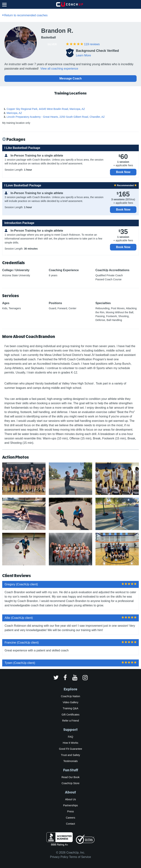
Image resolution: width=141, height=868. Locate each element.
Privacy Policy (59, 857)
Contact (70, 824)
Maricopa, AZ (14, 113)
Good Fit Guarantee (70, 749)
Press (70, 811)
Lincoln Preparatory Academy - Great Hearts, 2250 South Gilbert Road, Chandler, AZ (56, 117)
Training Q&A (71, 708)
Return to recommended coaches (25, 15)
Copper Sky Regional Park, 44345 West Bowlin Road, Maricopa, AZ (46, 109)
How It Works (70, 743)
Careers (71, 818)
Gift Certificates (70, 715)
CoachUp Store (70, 783)
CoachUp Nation (70, 696)
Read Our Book (70, 777)
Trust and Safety (70, 755)
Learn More (83, 55)
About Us (71, 799)
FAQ (70, 737)
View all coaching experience (59, 69)
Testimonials (70, 761)
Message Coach (71, 78)
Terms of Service (80, 857)
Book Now (123, 172)
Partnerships (70, 805)
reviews (92, 44)
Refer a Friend (71, 721)
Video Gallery (70, 702)
